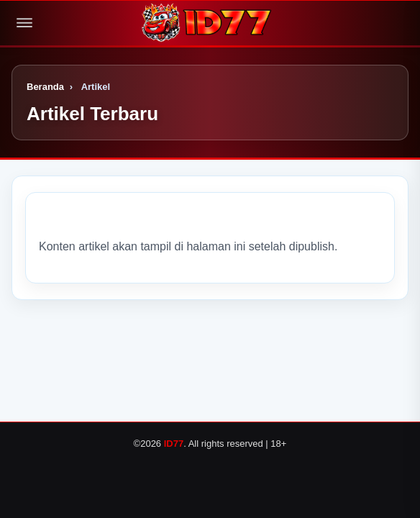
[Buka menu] (24, 23)
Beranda (45, 87)
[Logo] (210, 23)
